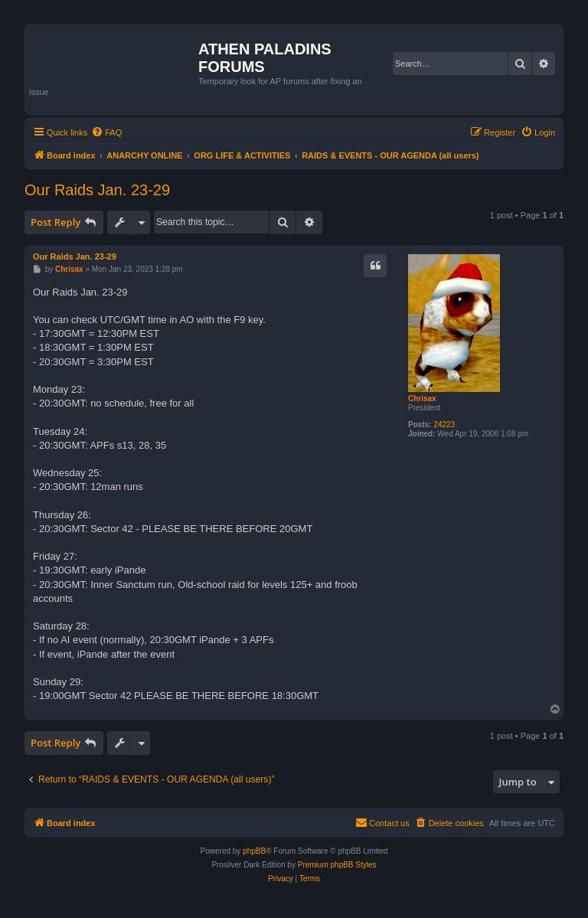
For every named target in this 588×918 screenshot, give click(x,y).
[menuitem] (106, 132)
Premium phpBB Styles (337, 865)
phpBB (254, 851)
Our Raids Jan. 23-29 (97, 190)
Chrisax (422, 399)
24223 (444, 425)
